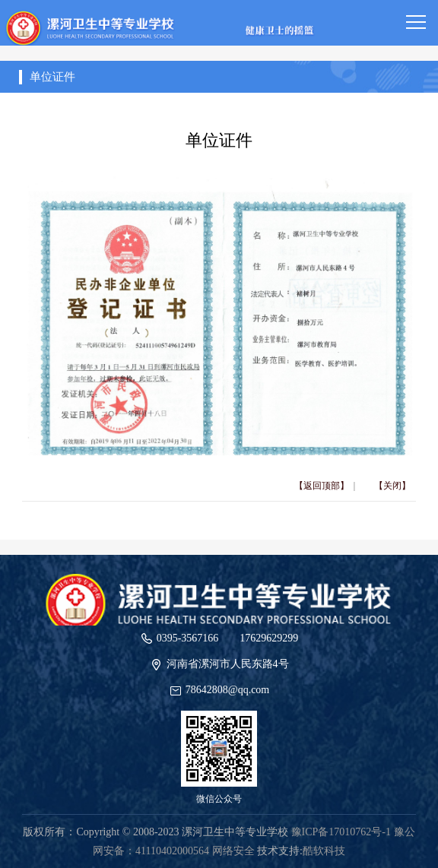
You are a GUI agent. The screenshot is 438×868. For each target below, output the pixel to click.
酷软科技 (324, 851)
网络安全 (233, 851)
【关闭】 (392, 486)
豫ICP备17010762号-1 (341, 832)
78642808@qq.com (228, 690)
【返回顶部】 (322, 486)
